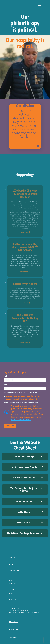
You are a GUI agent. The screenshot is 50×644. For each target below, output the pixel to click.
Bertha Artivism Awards (17, 578)
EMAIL (6, 385)
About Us (12, 562)
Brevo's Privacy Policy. (21, 420)
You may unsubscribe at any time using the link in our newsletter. (21, 402)
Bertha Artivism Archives (17, 600)
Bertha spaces (14, 584)
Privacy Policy (13, 622)
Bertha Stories (14, 594)
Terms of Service (14, 630)
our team (12, 565)
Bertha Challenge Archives (18, 597)
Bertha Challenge (15, 575)
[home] (14, 3)
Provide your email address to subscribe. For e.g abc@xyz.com (21, 393)
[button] (39, 5)
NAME (6, 376)
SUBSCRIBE (10, 426)
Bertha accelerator (15, 581)
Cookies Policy (14, 638)
